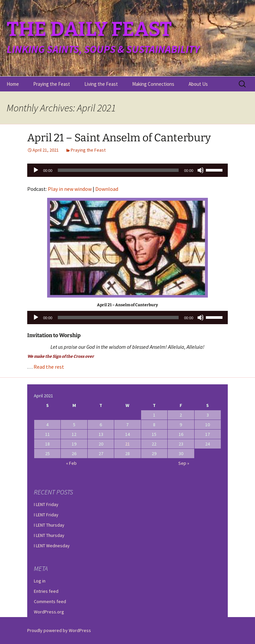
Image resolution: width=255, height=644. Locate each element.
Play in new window (70, 189)
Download (107, 189)
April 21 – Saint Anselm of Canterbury (119, 138)
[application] (127, 170)
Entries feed (46, 591)
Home (13, 84)
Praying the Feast (52, 84)
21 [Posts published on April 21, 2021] (127, 444)
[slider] (118, 170)
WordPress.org (49, 612)
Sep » (184, 463)
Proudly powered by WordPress (59, 630)
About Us (198, 84)
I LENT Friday (46, 504)
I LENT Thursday (49, 525)
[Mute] (201, 170)
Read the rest (49, 367)
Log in (40, 581)
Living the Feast (101, 84)
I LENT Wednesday (52, 546)
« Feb (71, 463)
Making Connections (153, 84)
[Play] (36, 170)
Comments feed (50, 601)
